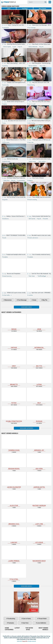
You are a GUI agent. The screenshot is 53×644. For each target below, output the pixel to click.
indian (14, 322)
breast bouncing (7, 276)
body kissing (31, 85)
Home (8, 1)
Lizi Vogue (39, 535)
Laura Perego (14, 554)
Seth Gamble (32, 219)
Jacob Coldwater (14, 480)
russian (39, 414)
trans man (31, 142)
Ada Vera (39, 461)
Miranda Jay (39, 443)
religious (30, 180)
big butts (5, 200)
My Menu (50, 2)
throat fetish (42, 619)
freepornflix (25, 641)
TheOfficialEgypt (42, 276)
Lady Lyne (39, 517)
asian (15, 47)
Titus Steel (14, 572)
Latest (9, 8)
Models (45, 630)
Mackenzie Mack (39, 554)
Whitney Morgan (39, 498)
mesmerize (6, 28)
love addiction (41, 623)
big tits (20, 47)
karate (4, 238)
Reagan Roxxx (14, 461)
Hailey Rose (6, 180)
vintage (14, 340)
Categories (9, 630)
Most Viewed (42, 8)
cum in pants (27, 619)
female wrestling (32, 200)
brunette (46, 219)
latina (39, 377)
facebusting (11, 619)
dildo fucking (31, 123)
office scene (6, 142)
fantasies (11, 623)
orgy (14, 359)
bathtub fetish (6, 161)
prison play (6, 85)
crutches (30, 295)
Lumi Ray (14, 535)
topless (5, 104)
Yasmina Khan (14, 443)
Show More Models (26, 586)
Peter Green (32, 276)
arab (39, 322)
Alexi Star (14, 498)
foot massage (32, 28)
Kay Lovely (42, 66)
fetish (14, 396)
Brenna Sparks (7, 47)
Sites (28, 630)
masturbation (21, 180)
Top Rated (25, 8)
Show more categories (26, 428)
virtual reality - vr (7, 295)
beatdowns (6, 219)
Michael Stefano (33, 66)
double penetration (14, 414)
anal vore (25, 623)
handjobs (5, 257)
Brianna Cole (14, 517)
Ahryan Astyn (39, 480)
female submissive (33, 238)
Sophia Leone (32, 161)
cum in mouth (32, 104)
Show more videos (26, 307)
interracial (39, 340)
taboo (4, 123)
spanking (5, 66)
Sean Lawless (42, 161)
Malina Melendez (33, 47)
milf (39, 396)
